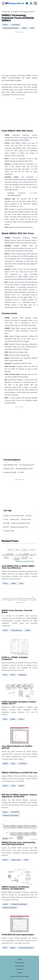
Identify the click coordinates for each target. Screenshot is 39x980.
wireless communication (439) (14, 516)
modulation (22, 675)
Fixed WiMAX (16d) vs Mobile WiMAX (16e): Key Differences (18, 567)
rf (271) (6, 519)
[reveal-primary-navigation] (35, 3)
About (20, 959)
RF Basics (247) (9, 469)
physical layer (16, 860)
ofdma (24, 28)
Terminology (6, 12)
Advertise (19, 969)
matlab (5, 764)
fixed (21, 583)
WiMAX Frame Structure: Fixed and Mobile (17, 611)
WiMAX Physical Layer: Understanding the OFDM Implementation (18, 843)
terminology (15, 25)
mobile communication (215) (21, 523)
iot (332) (28, 516)
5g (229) (6, 523)
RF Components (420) (27, 465)
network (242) (26, 519)
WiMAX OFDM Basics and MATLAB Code (19, 773)
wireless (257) (15, 519)
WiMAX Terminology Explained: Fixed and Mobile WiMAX (25, 12)
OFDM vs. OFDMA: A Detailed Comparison (15, 658)
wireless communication (11, 28)
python (13, 719)
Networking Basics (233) (24, 469)
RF (13, 3)
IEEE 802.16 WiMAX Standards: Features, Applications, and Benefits (19, 796)
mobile (14, 583)
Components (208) (10, 472)
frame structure (17, 630)
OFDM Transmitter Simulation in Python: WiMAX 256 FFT (19, 703)
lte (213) (6, 527)
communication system (26, 948)
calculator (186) (9, 531)
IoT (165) (21, 472)
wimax (5, 25)
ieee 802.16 (15, 812)
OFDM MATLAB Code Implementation (18, 935)
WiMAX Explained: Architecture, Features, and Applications (16, 888)
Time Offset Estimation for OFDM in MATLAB (17, 747)
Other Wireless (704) (10, 465)
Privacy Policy (20, 963)
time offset (23, 764)
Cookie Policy (20, 966)
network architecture (10, 908)
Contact (20, 973)
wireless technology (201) (19, 527)
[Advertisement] (19, 53)
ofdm (32, 28)
